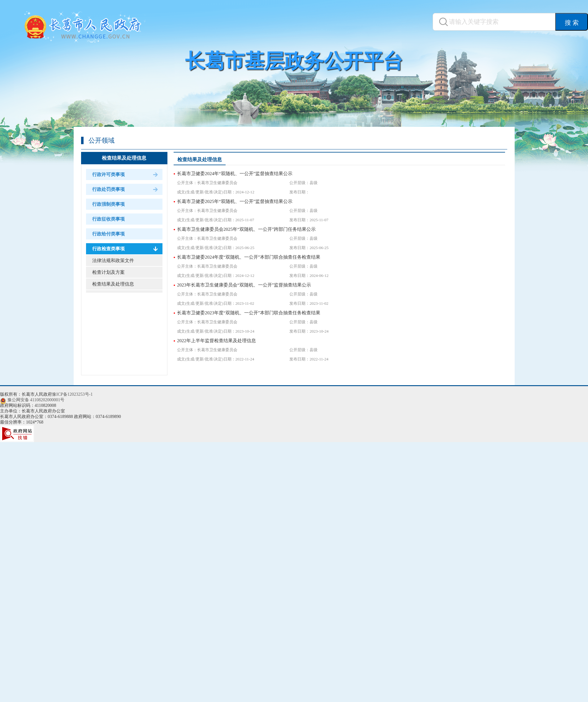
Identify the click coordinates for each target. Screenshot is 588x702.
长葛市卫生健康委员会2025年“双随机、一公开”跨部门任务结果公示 (246, 229)
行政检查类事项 (108, 249)
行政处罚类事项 (108, 189)
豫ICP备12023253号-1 (72, 394)
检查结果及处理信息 (124, 158)
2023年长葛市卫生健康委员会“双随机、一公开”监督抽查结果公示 (244, 285)
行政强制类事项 (108, 204)
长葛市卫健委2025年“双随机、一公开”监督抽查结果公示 (235, 201)
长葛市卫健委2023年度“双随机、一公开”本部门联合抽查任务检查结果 (249, 313)
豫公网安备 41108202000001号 (36, 400)
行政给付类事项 (108, 234)
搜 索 (572, 23)
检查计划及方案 (108, 272)
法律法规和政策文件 (113, 261)
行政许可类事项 (108, 174)
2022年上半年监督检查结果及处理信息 (216, 341)
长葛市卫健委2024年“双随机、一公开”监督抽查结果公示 (235, 174)
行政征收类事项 (108, 219)
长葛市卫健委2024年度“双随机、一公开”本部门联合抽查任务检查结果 (249, 257)
